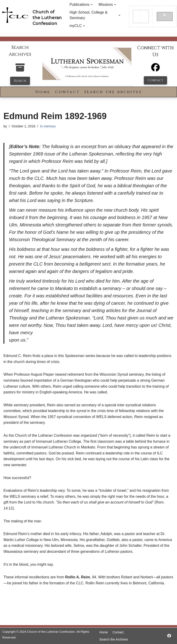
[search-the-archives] (20, 70)
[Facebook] (155, 69)
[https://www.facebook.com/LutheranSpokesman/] (169, 636)
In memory (48, 126)
